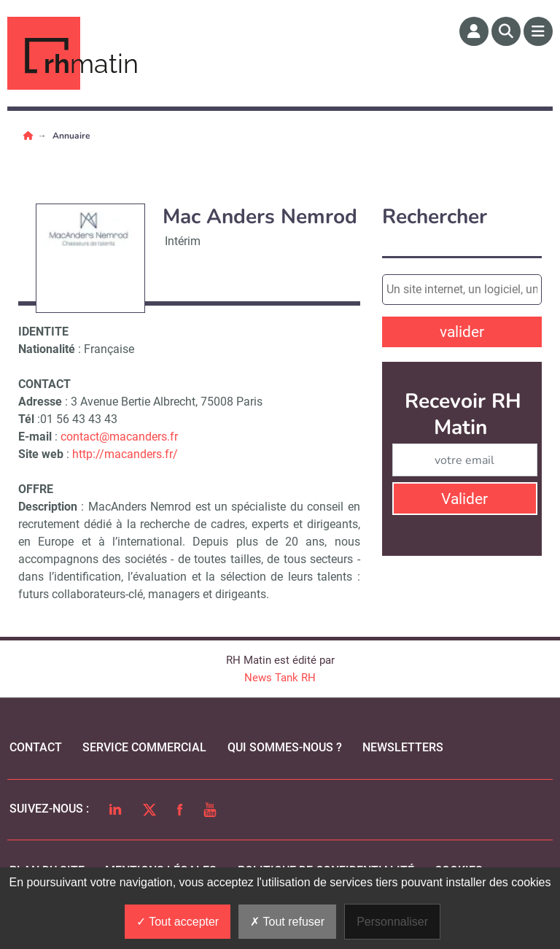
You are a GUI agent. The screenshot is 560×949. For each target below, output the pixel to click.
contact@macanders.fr (119, 437)
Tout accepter (178, 922)
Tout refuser (287, 922)
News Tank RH (280, 678)
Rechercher (435, 217)
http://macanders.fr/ (125, 454)
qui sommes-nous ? (285, 747)
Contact (36, 747)
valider (462, 332)
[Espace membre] (474, 31)
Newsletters (403, 747)
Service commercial (144, 747)
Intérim (183, 241)
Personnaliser (392, 922)
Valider (464, 499)
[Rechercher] (506, 31)
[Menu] (538, 31)
